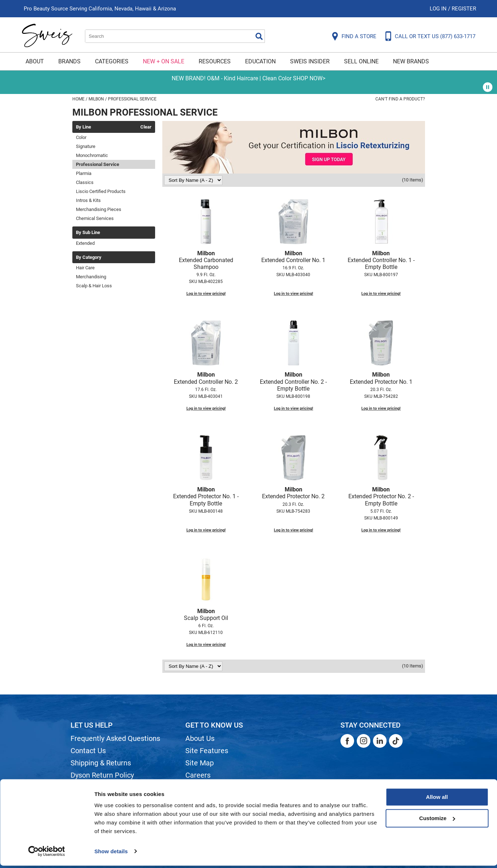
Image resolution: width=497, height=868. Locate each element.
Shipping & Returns (101, 763)
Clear (146, 127)
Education (260, 61)
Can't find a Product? (400, 99)
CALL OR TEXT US (435, 36)
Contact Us (88, 751)
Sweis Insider (310, 61)
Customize (437, 821)
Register (464, 9)
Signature (86, 146)
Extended (85, 243)
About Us (200, 738)
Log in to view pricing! (206, 294)
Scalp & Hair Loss (94, 286)
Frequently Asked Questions (115, 738)
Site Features (207, 751)
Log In (439, 9)
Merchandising (91, 277)
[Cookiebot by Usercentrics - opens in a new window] (47, 854)
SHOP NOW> (309, 78)
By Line (83, 127)
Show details (111, 854)
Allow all (437, 800)
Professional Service (98, 164)
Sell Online (361, 61)
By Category (89, 257)
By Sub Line (88, 233)
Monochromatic (92, 155)
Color (81, 137)
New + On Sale (164, 61)
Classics (85, 182)
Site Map (200, 763)
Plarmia (84, 173)
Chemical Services (95, 218)
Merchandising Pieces (99, 209)
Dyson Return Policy (102, 775)
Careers (198, 775)
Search (259, 36)
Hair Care (85, 268)
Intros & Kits (88, 200)
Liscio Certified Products (101, 191)
